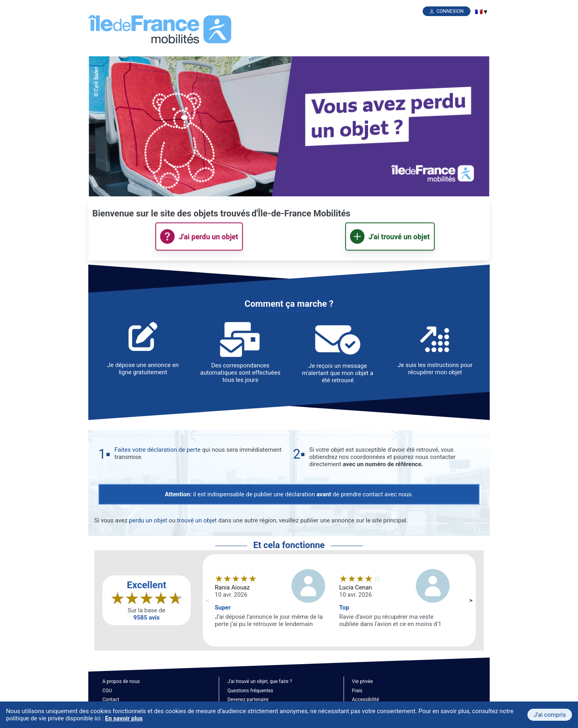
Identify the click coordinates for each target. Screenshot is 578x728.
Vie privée (362, 681)
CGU (107, 691)
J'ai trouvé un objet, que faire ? (259, 681)
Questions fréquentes (250, 691)
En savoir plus (124, 718)
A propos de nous (121, 681)
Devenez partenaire (248, 699)
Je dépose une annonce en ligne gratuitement (143, 369)
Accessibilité (366, 699)
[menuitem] (479, 12)
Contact (111, 699)
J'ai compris (550, 715)
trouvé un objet (197, 520)
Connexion (450, 11)
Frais (357, 691)
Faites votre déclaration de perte (157, 450)
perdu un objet (148, 520)
